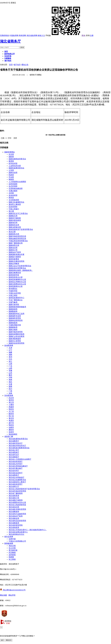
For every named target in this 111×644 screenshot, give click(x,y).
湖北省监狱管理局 (16, 525)
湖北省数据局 (14, 512)
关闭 (15, 138)
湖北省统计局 (14, 498)
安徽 (10, 370)
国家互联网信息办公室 (17, 284)
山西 (10, 368)
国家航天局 (13, 216)
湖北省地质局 (14, 527)
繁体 (84, 35)
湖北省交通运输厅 (16, 468)
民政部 (11, 175)
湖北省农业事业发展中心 (18, 532)
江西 (10, 364)
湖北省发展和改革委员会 (18, 439)
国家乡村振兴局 (15, 227)
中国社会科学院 (15, 293)
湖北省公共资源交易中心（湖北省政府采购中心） (28, 530)
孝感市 (11, 421)
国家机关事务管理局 (16, 261)
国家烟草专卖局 (15, 316)
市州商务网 (9, 396)
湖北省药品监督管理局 (17, 521)
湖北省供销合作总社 (16, 534)
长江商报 (12, 559)
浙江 (10, 361)
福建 (10, 352)
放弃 (2, 640)
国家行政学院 (14, 305)
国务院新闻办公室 (16, 286)
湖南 (10, 355)
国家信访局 (13, 248)
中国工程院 (13, 295)
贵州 (10, 357)
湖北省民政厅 (14, 452)
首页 (11, 65)
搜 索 (22, 47)
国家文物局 (13, 330)
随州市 (11, 414)
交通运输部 (13, 191)
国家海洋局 (13, 223)
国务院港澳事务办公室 (17, 279)
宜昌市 (11, 432)
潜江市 (11, 402)
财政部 (11, 179)
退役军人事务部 (15, 204)
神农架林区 (13, 434)
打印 (10, 138)
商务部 (11, 198)
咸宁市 (11, 423)
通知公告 (25, 65)
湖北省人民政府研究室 (17, 505)
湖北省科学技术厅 (16, 443)
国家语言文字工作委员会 (18, 213)
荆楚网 (11, 557)
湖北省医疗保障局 (16, 500)
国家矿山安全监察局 (16, 336)
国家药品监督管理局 (16, 343)
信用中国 (12, 539)
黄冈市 (11, 400)
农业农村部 (13, 195)
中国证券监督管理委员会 (18, 241)
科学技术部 (13, 163)
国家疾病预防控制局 (16, 334)
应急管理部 (13, 207)
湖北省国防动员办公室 (17, 502)
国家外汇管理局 (15, 341)
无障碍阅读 (4, 35)
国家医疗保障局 (15, 257)
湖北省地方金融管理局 (17, 514)
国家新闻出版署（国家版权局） (21, 270)
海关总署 (12, 232)
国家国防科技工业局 (16, 314)
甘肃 (10, 384)
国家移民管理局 (15, 318)
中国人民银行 (14, 209)
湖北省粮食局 (14, 523)
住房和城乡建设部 (16, 188)
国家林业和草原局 (16, 320)
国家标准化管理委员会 (17, 268)
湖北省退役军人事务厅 (17, 482)
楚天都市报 (13, 550)
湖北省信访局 (14, 507)
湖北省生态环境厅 (16, 464)
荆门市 (11, 416)
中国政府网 (14, 35)
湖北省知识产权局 (16, 516)
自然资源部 (13, 184)
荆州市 (11, 409)
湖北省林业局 (14, 518)
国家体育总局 (14, 245)
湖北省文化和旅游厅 (16, 477)
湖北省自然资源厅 (16, 461)
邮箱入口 (41, 35)
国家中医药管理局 (16, 332)
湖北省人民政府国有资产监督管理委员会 (24, 489)
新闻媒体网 (9, 543)
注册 (92, 35)
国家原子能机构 (15, 218)
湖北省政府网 (32, 35)
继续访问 (9, 640)
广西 (10, 391)
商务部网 (22, 35)
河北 (10, 359)
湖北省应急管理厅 (16, 484)
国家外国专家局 (15, 220)
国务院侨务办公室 (16, 277)
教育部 (11, 161)
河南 (10, 377)
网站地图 (3, 595)
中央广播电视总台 (16, 300)
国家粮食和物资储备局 (17, 307)
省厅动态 (17, 65)
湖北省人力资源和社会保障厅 (20, 459)
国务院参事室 (14, 259)
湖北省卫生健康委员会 (17, 480)
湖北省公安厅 (14, 450)
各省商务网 (9, 345)
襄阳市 (11, 430)
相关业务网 (9, 537)
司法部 (11, 177)
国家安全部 (13, 173)
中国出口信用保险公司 (17, 541)
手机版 (63, 35)
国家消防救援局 (15, 339)
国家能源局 (13, 309)
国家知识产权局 (15, 252)
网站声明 (12, 595)
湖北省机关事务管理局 (17, 509)
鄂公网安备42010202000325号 (13, 590)
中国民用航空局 (15, 325)
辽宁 (10, 350)
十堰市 (11, 405)
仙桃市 (11, 427)
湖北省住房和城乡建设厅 (18, 466)
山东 (10, 373)
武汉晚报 (12, 553)
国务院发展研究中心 (16, 298)
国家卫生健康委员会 (16, 202)
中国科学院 (13, 291)
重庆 (10, 375)
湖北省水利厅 (14, 471)
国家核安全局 (14, 225)
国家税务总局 (14, 234)
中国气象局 (13, 302)
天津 (10, 348)
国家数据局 (13, 311)
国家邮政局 (13, 327)
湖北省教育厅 (14, 441)
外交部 (11, 154)
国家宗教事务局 (15, 273)
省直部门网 (9, 436)
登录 (88, 35)
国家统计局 (13, 250)
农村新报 (12, 555)
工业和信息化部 (15, 166)
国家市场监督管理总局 (17, 236)
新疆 (10, 386)
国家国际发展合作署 (16, 254)
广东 (10, 366)
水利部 (11, 193)
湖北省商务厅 (10, 41)
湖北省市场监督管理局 (17, 491)
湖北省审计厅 (14, 487)
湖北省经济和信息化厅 (17, 446)
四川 (10, 389)
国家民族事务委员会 (16, 168)
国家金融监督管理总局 (17, 239)
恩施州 (11, 407)
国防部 (11, 157)
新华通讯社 (13, 289)
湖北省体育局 (14, 496)
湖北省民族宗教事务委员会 (19, 448)
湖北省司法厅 (14, 455)
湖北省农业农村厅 (16, 473)
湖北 (10, 382)
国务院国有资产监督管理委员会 (21, 229)
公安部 (11, 170)
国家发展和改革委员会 (17, 159)
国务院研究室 (14, 275)
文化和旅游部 (14, 200)
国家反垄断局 (14, 264)
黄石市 (11, 418)
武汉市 (11, 398)
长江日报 (12, 548)
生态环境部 (13, 186)
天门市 (11, 411)
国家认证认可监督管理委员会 (20, 266)
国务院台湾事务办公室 (17, 282)
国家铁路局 (13, 323)
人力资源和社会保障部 (17, 182)
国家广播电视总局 (16, 243)
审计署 (11, 211)
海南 (10, 380)
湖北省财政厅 (14, 457)
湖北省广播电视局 (16, 493)
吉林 (10, 393)
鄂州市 (11, 425)
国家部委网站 (10, 152)
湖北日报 (12, 546)
